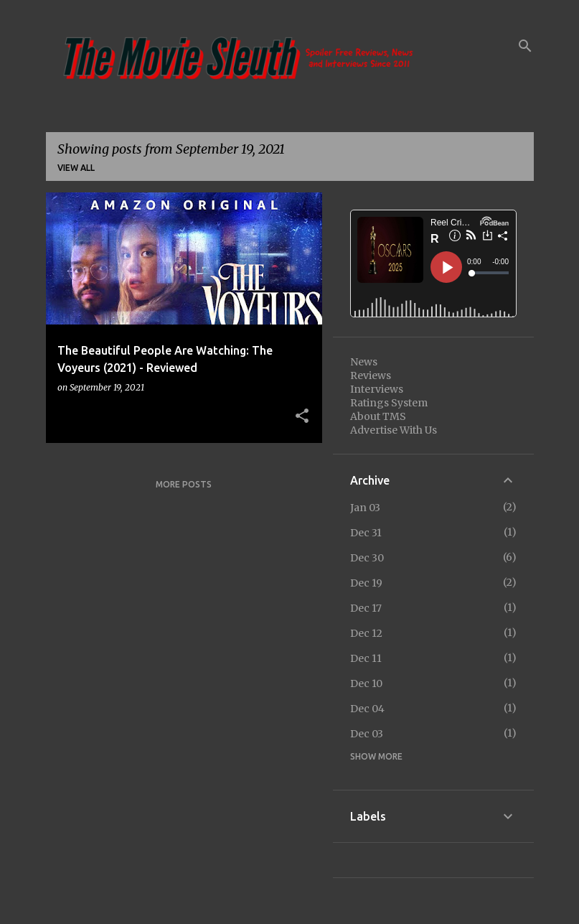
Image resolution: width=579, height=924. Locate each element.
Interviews (377, 389)
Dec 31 (366, 533)
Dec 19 (366, 583)
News (364, 362)
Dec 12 (366, 633)
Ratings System (389, 403)
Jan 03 (365, 508)
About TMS (378, 416)
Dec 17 (366, 608)
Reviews (371, 375)
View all (76, 168)
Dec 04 (367, 709)
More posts (184, 484)
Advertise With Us (394, 430)
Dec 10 (366, 683)
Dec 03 (367, 734)
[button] (302, 416)
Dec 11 (366, 658)
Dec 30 (367, 558)
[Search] (525, 46)
